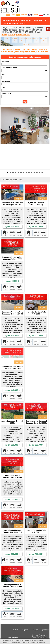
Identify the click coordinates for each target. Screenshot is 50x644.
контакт (24, 24)
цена (4, 74)
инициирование (11, 20)
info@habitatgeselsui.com (16, 34)
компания (26, 20)
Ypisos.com (43, 635)
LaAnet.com (42, 637)
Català (11, 14)
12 (37, 172)
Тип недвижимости (9, 68)
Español (22, 14)
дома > (7, 40)
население (6, 81)
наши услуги (39, 20)
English (33, 14)
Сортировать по (8, 94)
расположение (10, 24)
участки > (22, 40)
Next (46, 137)
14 (42, 172)
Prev (4, 137)
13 (40, 172)
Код (3, 87)
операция (6, 61)
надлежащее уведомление (13, 638)
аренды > (44, 40)
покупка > (26, 45)
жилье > (15, 40)
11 (34, 172)
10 (32, 172)
